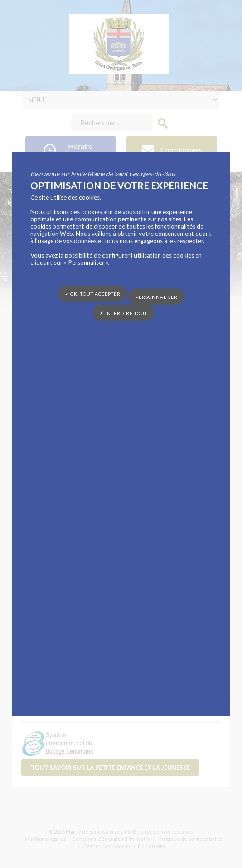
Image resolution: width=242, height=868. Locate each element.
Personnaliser (157, 297)
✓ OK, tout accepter (93, 293)
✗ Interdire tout (123, 313)
